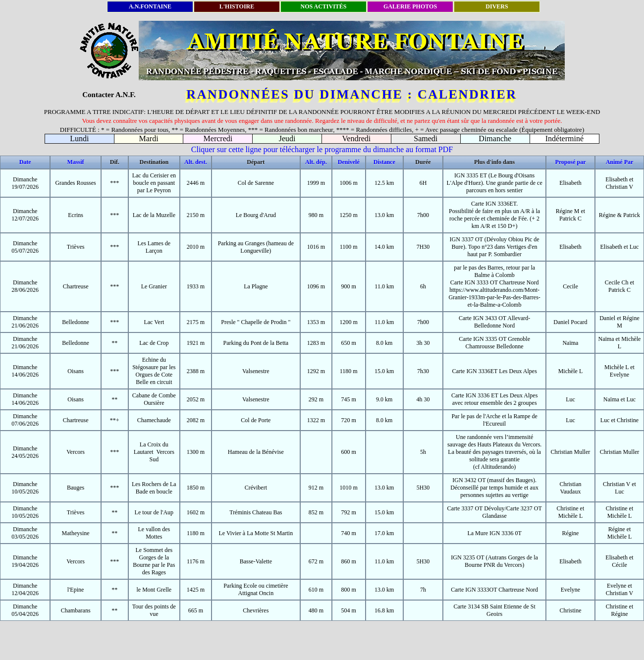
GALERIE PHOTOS (410, 6)
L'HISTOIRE (237, 6)
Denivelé (349, 162)
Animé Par (620, 162)
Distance (384, 162)
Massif (76, 162)
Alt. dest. (196, 162)
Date (25, 162)
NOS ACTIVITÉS (323, 6)
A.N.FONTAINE (150, 6)
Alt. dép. (316, 162)
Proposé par (570, 162)
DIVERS (497, 6)
